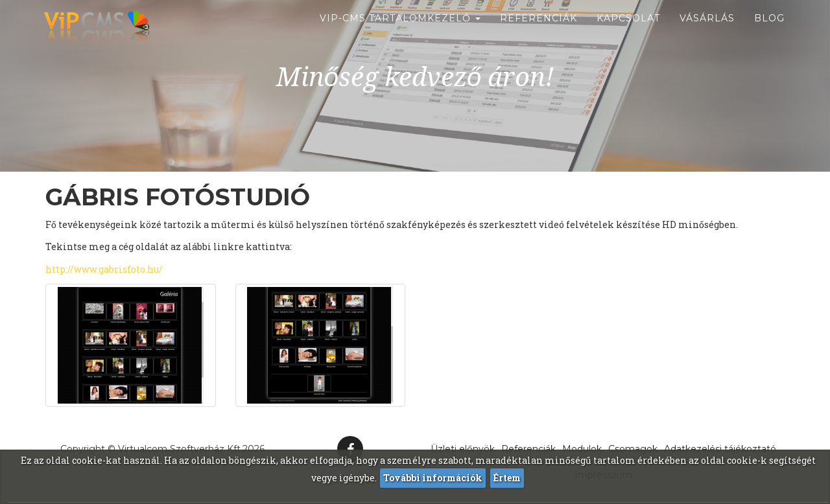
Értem (507, 478)
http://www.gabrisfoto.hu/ (104, 269)
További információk (433, 478)
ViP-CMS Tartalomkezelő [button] (400, 32)
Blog (769, 32)
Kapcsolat (628, 32)
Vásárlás (707, 32)
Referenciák (539, 32)
